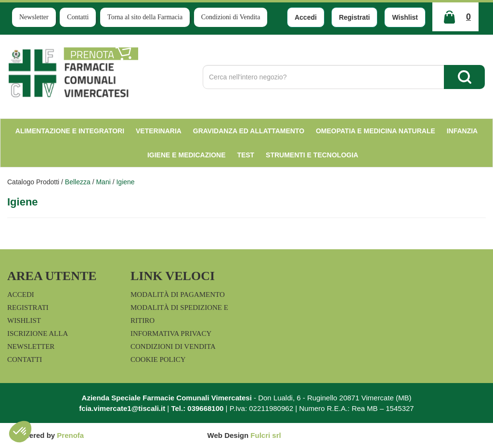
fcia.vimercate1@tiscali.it (122, 408)
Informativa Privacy (171, 333)
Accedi (306, 17)
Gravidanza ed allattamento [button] (249, 131)
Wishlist (405, 17)
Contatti (78, 17)
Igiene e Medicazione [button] (187, 155)
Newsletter (34, 17)
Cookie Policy (158, 359)
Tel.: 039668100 (197, 408)
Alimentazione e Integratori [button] (70, 131)
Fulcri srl (266, 435)
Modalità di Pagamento (178, 294)
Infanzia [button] (462, 131)
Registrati (355, 17)
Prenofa (70, 435)
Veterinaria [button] (159, 131)
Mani (103, 182)
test (246, 155)
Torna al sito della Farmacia (145, 17)
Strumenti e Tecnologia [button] (312, 155)
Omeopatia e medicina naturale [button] (376, 131)
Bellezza (78, 182)
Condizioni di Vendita (231, 17)
